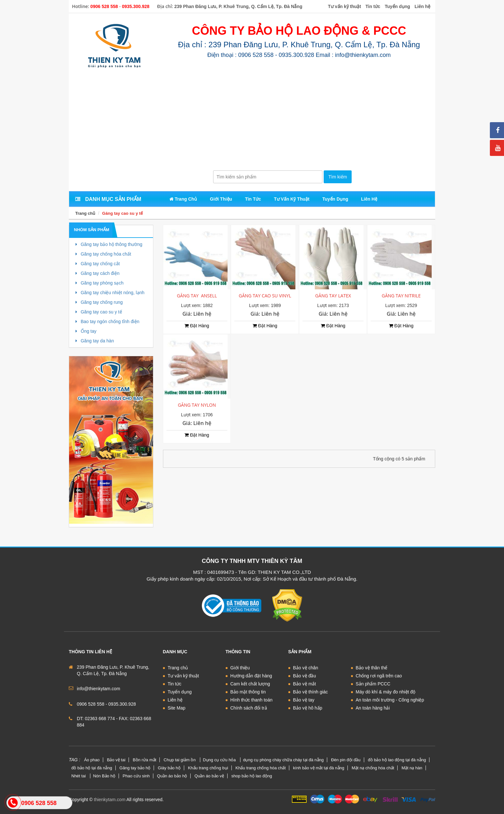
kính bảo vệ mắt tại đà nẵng (319, 768)
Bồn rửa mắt (144, 760)
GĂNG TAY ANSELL (197, 296)
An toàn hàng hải (373, 708)
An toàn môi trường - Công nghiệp (390, 700)
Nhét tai (79, 776)
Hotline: (81, 6)
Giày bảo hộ (169, 768)
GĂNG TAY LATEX (333, 296)
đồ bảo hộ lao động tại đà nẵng (397, 760)
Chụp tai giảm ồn (180, 760)
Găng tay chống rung (99, 302)
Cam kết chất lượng (250, 684)
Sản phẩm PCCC (373, 684)
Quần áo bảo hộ (172, 776)
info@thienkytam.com (99, 689)
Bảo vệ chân (306, 668)
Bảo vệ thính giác (311, 692)
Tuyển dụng (180, 692)
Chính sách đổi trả (249, 708)
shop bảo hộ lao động (252, 776)
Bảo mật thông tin (248, 692)
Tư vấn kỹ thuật (183, 676)
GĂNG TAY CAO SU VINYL (265, 296)
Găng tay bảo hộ (135, 768)
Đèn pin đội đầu (346, 760)
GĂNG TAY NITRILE (401, 296)
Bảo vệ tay (304, 700)
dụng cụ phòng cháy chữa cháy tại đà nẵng (283, 760)
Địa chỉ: (165, 6)
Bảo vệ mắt (305, 684)
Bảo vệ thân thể (372, 668)
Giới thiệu (240, 668)
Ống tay (86, 331)
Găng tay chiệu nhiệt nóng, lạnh (110, 293)
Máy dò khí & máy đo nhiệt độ (386, 692)
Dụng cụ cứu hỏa (220, 760)
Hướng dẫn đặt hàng (251, 676)
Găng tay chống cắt (98, 264)
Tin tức (175, 684)
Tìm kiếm (338, 177)
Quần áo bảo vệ (209, 776)
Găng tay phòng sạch (99, 283)
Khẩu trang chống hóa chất (260, 768)
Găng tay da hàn (95, 341)
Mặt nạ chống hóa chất (373, 768)
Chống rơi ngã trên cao (379, 676)
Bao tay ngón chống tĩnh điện (107, 321)
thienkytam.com (110, 800)
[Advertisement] (252, 122)
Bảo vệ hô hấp (308, 708)
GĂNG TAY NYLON (197, 405)
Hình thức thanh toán (252, 700)
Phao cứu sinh (136, 776)
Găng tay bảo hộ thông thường (109, 244)
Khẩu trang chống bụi (208, 768)
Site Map (177, 708)
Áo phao (92, 760)
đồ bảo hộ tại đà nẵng (92, 768)
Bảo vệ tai (116, 760)
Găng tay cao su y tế (122, 213)
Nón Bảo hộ (104, 776)
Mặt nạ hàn (412, 768)
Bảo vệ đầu (305, 676)
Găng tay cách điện (98, 273)
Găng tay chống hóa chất (103, 254)
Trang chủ (85, 213)
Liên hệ (175, 700)
